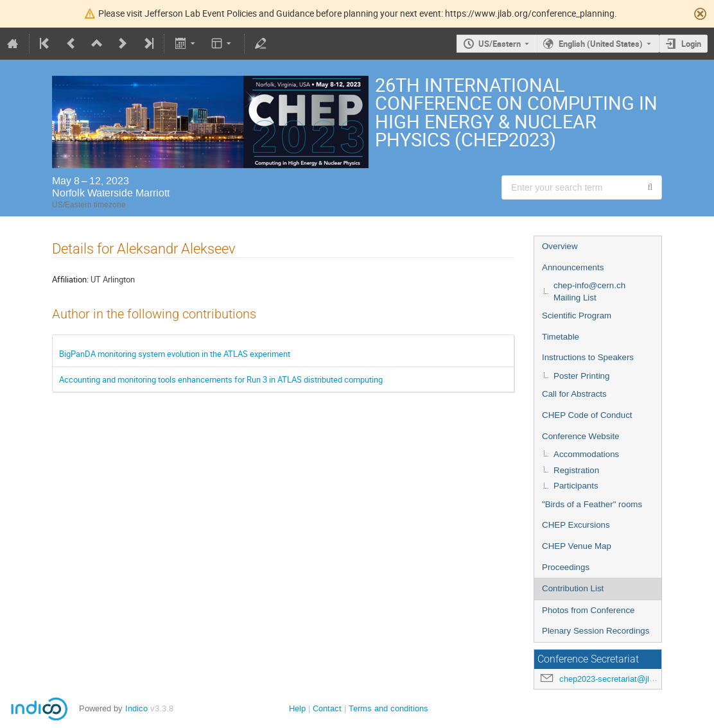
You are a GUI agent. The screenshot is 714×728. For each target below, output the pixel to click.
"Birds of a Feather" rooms (592, 504)
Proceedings (566, 567)
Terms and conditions (388, 708)
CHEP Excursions (576, 525)
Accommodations (586, 454)
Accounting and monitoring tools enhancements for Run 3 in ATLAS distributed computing (221, 379)
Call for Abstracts (574, 394)
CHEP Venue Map (577, 546)
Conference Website (581, 436)
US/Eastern (500, 44)
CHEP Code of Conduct (587, 415)
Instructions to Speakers (588, 357)
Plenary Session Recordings (596, 631)
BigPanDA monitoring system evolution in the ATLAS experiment (175, 354)
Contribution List (573, 588)
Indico (136, 708)
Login (691, 44)
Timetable (561, 337)
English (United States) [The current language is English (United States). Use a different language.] (601, 44)
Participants (576, 486)
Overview (560, 246)
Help (297, 708)
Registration (576, 470)
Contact (327, 708)
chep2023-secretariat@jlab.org (616, 679)
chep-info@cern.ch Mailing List (589, 291)
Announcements (573, 267)
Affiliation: (70, 279)
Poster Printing (581, 376)
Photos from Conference (588, 610)
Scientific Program (577, 316)
